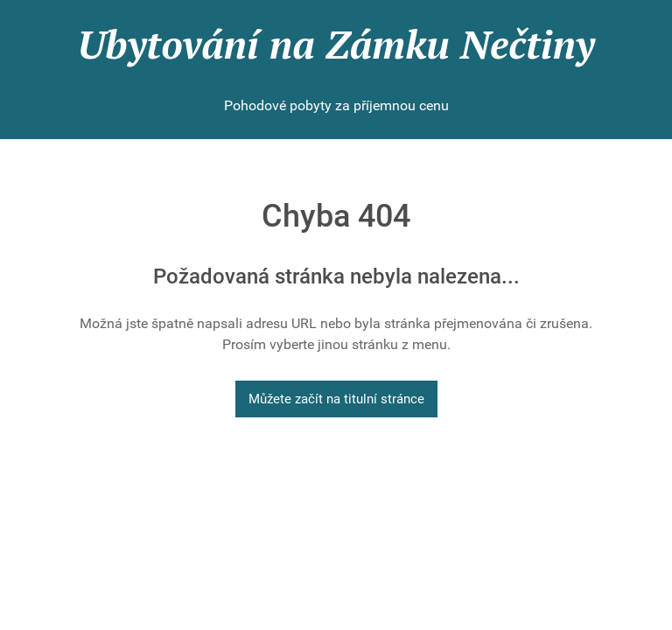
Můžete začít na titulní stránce (336, 399)
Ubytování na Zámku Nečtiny (336, 44)
